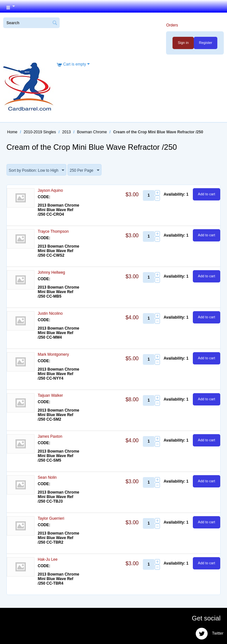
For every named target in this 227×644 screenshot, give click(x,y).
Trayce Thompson (53, 231)
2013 (67, 132)
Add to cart (207, 194)
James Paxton (50, 436)
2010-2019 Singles (40, 132)
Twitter (209, 634)
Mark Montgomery (53, 354)
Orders (172, 25)
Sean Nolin (47, 477)
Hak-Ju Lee (48, 559)
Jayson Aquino (50, 190)
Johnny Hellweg (51, 272)
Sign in (183, 43)
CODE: (44, 197)
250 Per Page (84, 170)
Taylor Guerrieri (51, 518)
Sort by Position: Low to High (36, 170)
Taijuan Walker (50, 395)
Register (206, 43)
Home (12, 132)
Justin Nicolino (50, 313)
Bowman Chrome (92, 132)
